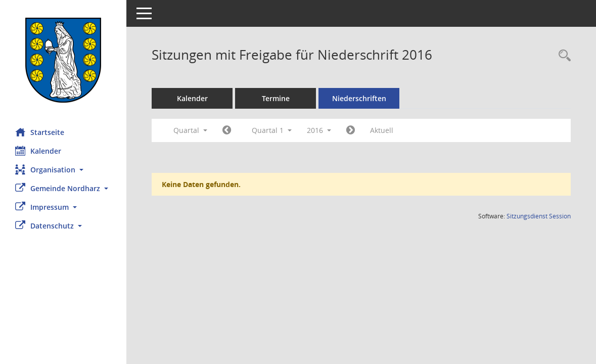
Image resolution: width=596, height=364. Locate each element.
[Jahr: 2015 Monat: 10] (227, 130)
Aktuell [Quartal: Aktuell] (382, 130)
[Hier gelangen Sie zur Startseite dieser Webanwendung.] (63, 60)
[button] (63, 170)
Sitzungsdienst (539, 216)
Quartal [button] (190, 130)
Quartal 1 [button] (272, 130)
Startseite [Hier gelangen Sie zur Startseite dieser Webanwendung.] (40, 132)
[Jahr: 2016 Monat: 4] (351, 130)
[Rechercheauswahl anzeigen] (562, 56)
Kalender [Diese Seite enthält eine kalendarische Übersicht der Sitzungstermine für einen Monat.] (38, 151)
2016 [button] (319, 130)
